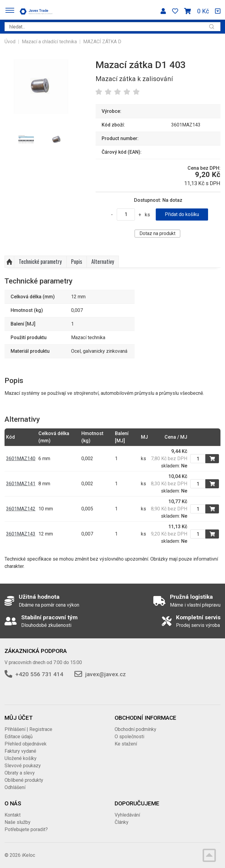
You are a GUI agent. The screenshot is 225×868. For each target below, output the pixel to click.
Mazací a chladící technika (49, 42)
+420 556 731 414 (39, 674)
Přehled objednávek (26, 744)
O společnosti (129, 737)
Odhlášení (15, 787)
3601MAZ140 (21, 459)
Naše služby (18, 822)
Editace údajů (19, 737)
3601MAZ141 (21, 484)
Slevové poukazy (23, 766)
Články (122, 822)
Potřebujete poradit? (26, 829)
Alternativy (103, 261)
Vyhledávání (127, 815)
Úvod (10, 42)
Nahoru (9, 262)
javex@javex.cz (106, 674)
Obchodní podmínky (135, 729)
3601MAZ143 (21, 534)
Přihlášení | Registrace (28, 729)
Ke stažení (126, 744)
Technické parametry (40, 261)
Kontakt (13, 815)
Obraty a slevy (20, 773)
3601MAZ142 (21, 509)
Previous (7, 140)
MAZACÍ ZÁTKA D (102, 42)
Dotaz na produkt (157, 233)
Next (75, 140)
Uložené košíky (21, 758)
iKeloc (28, 855)
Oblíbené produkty (24, 780)
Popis (77, 261)
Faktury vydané (20, 751)
